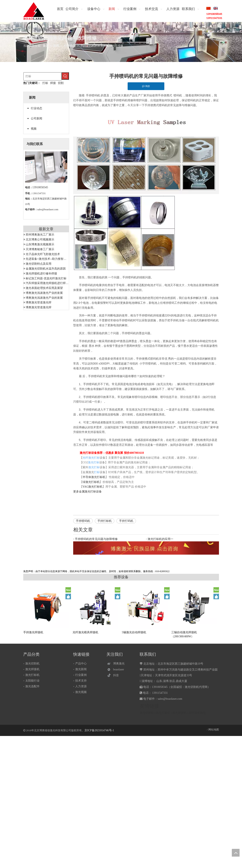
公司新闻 (36, 118)
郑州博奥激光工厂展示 (40, 235)
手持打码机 (126, 521)
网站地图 (214, 730)
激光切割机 (32, 664)
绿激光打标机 (91, 482)
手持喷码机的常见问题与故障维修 (96, 539)
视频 (34, 129)
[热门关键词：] (65, 76)
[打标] (43, 76)
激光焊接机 (32, 669)
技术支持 (81, 681)
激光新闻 (81, 669)
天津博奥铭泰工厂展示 (40, 249)
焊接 (53, 83)
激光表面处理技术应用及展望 (44, 288)
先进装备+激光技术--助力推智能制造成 (50, 259)
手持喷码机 (83, 521)
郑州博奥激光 (197, 713)
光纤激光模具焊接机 (85, 632)
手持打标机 (105, 521)
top (236, 853)
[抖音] (117, 675)
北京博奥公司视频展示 (40, 240)
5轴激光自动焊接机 (134, 632)
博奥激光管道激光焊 (39, 302)
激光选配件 (32, 686)
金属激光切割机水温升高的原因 (46, 269)
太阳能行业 (32, 681)
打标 (45, 83)
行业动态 (36, 108)
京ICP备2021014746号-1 (99, 730)
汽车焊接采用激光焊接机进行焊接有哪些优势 (54, 283)
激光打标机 (32, 675)
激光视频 (81, 692)
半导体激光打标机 (94, 477)
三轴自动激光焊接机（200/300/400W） (184, 634)
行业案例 (81, 675)
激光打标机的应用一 (160, 539)
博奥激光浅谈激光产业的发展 (44, 293)
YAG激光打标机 (93, 487)
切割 (61, 83)
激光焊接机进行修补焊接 (41, 274)
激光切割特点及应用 (39, 264)
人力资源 (81, 686)
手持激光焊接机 (33, 632)
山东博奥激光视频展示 (40, 244)
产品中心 (81, 664)
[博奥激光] (117, 664)
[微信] (117, 669)
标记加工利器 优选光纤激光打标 (46, 278)
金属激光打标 (87, 492)
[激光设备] (146, 548)
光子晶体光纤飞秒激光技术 (43, 254)
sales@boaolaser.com (48, 209)
